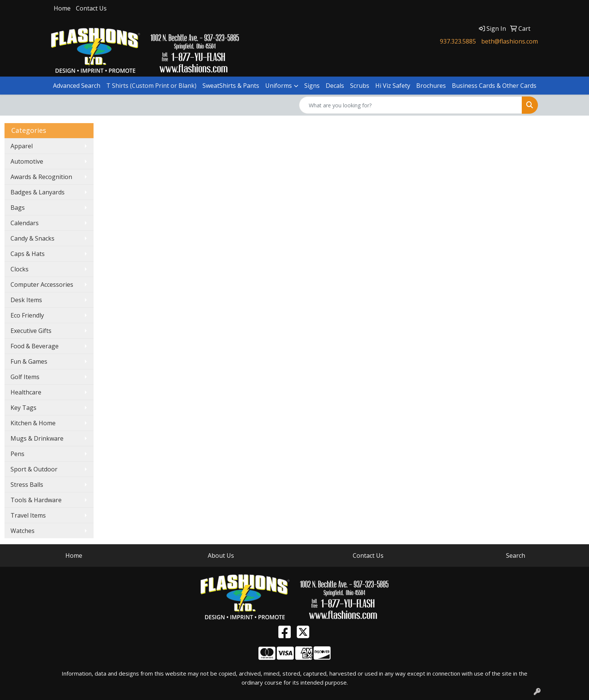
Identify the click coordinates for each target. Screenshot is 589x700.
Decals (335, 86)
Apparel (22, 146)
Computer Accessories (42, 285)
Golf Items (25, 377)
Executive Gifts (31, 331)
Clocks (20, 269)
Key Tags (23, 408)
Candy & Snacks (32, 238)
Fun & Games (29, 361)
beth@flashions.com (510, 41)
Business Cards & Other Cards (494, 86)
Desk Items (26, 300)
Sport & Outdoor (34, 469)
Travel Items (28, 515)
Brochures (431, 86)
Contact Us (91, 8)
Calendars (25, 223)
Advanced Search (77, 86)
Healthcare (26, 392)
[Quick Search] (411, 105)
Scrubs (360, 86)
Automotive (27, 161)
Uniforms (279, 86)
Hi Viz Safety (393, 86)
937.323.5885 (458, 41)
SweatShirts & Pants (231, 86)
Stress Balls (27, 485)
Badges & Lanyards (38, 192)
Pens (17, 454)
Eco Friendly (27, 315)
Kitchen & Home (33, 423)
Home (62, 8)
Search (516, 555)
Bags (18, 208)
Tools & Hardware (36, 500)
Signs (312, 86)
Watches (23, 531)
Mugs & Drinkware (37, 438)
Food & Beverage (35, 346)
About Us (221, 555)
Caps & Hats (28, 254)
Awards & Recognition (41, 177)
